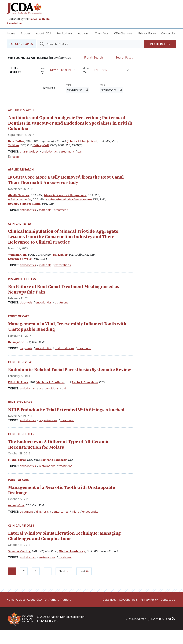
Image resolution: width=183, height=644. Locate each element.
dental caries (60, 512)
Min (68, 85)
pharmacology (29, 151)
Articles (26, 33)
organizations (48, 420)
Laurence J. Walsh (20, 259)
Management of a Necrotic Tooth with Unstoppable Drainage (61, 490)
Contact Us (169, 33)
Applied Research (21, 110)
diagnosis (26, 302)
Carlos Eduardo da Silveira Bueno (69, 199)
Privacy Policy (147, 33)
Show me (86, 70)
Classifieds (102, 33)
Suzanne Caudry (19, 551)
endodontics (50, 151)
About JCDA (44, 33)
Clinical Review (20, 224)
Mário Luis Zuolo (20, 199)
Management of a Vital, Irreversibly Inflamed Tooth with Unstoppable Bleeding (67, 326)
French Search (93, 57)
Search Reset (124, 57)
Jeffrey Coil (41, 145)
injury (75, 512)
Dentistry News (20, 402)
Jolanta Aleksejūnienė (82, 141)
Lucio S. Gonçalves (85, 382)
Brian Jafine (16, 342)
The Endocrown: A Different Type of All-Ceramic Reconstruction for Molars (59, 444)
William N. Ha (17, 255)
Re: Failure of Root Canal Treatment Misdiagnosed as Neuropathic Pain (64, 289)
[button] (21, 44)
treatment (68, 151)
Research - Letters (22, 279)
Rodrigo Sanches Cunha (24, 204)
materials (45, 210)
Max (102, 85)
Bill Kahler (60, 255)
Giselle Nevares (19, 195)
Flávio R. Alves (18, 382)
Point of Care (19, 316)
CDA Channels (123, 33)
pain (80, 151)
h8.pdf (16, 157)
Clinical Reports (21, 434)
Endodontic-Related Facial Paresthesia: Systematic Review (70, 370)
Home (11, 33)
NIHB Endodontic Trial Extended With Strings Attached (66, 410)
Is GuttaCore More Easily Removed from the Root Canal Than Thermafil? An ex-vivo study (66, 180)
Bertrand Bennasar (54, 460)
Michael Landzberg (72, 551)
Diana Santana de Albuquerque (65, 195)
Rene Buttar (16, 141)
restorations (63, 265)
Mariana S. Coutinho (50, 382)
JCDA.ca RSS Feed (160, 619)
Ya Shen (13, 145)
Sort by (43, 70)
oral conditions (64, 348)
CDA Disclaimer (136, 619)
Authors (83, 33)
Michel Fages (17, 460)
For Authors (65, 33)
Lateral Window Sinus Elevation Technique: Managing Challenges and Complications (64, 536)
